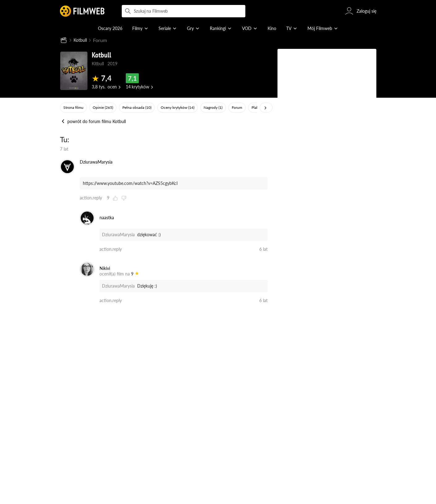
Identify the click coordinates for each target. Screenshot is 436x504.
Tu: (65, 140)
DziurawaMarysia (118, 235)
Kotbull (81, 40)
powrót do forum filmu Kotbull (93, 122)
